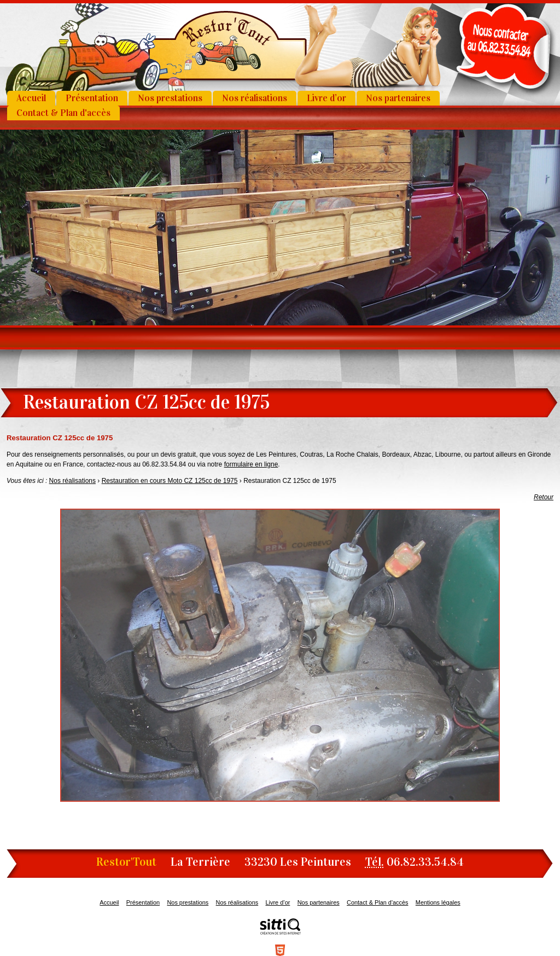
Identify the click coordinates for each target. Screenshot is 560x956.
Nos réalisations (255, 98)
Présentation (92, 98)
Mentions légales (438, 902)
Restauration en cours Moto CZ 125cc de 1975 (170, 481)
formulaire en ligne (251, 464)
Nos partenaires (398, 98)
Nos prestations (170, 98)
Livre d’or (326, 98)
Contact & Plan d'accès (63, 113)
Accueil (31, 98)
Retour (544, 497)
